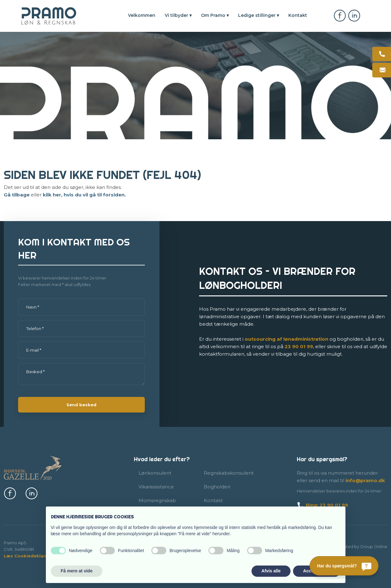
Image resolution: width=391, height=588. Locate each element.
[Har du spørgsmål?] (344, 566)
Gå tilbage (17, 195)
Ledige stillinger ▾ (259, 15)
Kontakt (298, 15)
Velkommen (142, 15)
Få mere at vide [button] (77, 571)
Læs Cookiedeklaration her (35, 556)
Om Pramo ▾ (215, 15)
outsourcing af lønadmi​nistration (286, 339)
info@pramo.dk (365, 480)
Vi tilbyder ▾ (178, 15)
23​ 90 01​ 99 (299, 346)
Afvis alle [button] (271, 571)
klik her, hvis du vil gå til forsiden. (84, 195)
